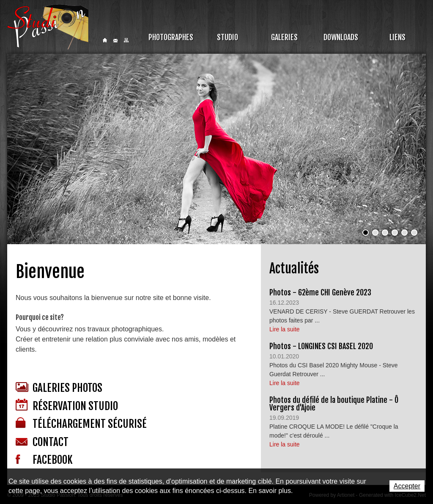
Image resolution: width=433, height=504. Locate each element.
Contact (115, 41)
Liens (397, 37)
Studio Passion (48, 27)
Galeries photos (59, 388)
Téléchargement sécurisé (81, 424)
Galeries (284, 37)
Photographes (171, 37)
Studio (227, 37)
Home (105, 40)
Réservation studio (67, 406)
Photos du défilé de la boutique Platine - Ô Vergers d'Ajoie (334, 404)
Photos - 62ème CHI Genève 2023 (320, 292)
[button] (366, 233)
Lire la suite (285, 329)
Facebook (44, 460)
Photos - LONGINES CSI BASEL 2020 (321, 346)
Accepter (407, 486)
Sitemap (126, 40)
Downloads (341, 37)
